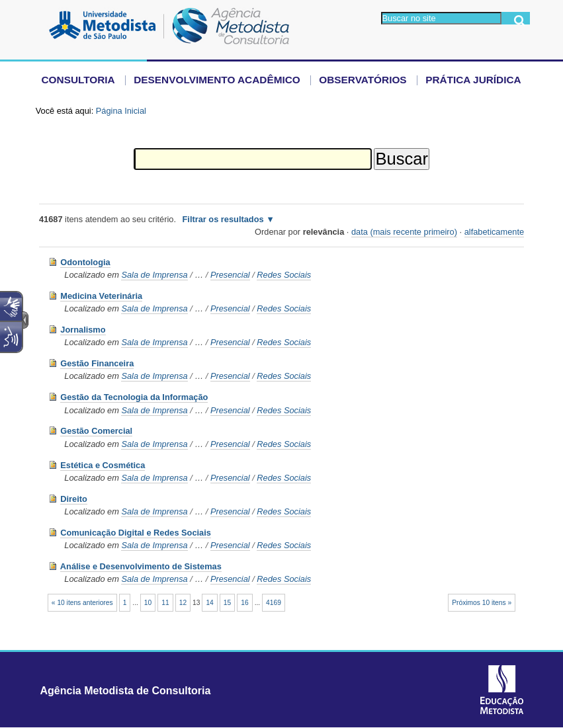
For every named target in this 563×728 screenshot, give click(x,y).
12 (183, 603)
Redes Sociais (284, 275)
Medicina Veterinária (101, 296)
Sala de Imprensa (154, 275)
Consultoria (78, 80)
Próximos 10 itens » (482, 603)
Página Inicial (121, 111)
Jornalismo (83, 330)
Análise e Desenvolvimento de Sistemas (141, 566)
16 (244, 603)
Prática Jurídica (473, 80)
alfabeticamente (494, 232)
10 (148, 603)
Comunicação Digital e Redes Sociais (136, 533)
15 (227, 603)
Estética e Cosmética (103, 465)
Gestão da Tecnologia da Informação (134, 397)
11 (165, 603)
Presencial (230, 275)
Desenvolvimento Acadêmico (217, 80)
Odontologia (85, 262)
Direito (74, 499)
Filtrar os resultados (223, 219)
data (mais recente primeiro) (404, 232)
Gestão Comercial (96, 431)
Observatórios (363, 80)
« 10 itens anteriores (82, 603)
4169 (274, 603)
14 (209, 603)
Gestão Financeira (97, 363)
